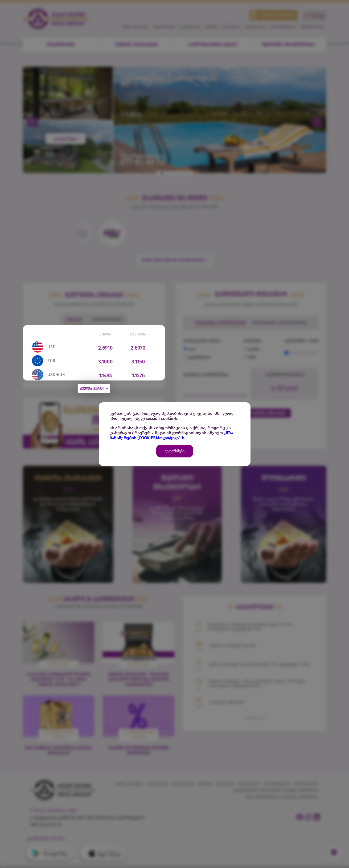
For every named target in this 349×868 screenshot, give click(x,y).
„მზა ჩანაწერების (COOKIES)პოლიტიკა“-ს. (171, 435)
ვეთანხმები (175, 451)
